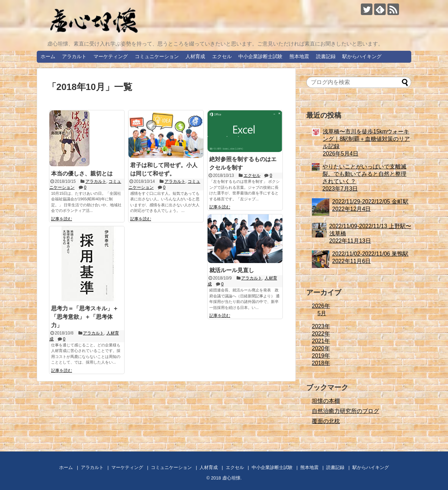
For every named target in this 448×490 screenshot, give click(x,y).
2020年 (321, 348)
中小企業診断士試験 (260, 56)
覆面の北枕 (326, 421)
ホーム (48, 56)
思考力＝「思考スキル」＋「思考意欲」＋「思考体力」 (85, 317)
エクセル (222, 56)
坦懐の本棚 (326, 401)
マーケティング (111, 56)
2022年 (321, 334)
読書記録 (326, 56)
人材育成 (195, 56)
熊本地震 (299, 56)
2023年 (321, 326)
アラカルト (74, 56)
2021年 (321, 341)
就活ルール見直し (232, 270)
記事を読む (62, 219)
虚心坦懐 (231, 478)
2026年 (321, 306)
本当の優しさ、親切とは (82, 174)
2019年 (321, 356)
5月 (322, 313)
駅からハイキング (362, 56)
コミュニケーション (157, 56)
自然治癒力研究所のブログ (345, 411)
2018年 (321, 363)
